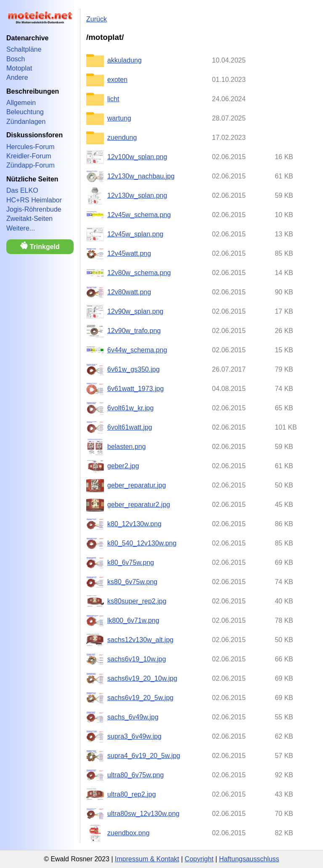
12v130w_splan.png (137, 195)
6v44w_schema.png (137, 350)
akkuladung (124, 60)
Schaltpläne (24, 49)
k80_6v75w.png (131, 562)
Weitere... (21, 228)
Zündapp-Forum (30, 165)
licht (113, 99)
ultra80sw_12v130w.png (143, 814)
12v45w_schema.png (139, 215)
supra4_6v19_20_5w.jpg (144, 756)
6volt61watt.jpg (130, 427)
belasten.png (127, 447)
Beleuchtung (25, 112)
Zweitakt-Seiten (29, 219)
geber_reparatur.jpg (137, 485)
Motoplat (19, 68)
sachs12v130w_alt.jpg (140, 640)
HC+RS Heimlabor (34, 200)
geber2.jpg (123, 466)
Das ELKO (22, 190)
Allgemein (21, 103)
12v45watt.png (129, 253)
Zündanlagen (26, 122)
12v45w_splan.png (135, 234)
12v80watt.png (129, 292)
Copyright (199, 859)
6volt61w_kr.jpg (130, 408)
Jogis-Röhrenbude (34, 209)
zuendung (122, 138)
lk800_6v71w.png (133, 620)
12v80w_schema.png (139, 273)
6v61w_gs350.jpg (134, 369)
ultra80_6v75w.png (135, 775)
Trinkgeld (40, 246)
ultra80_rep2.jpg (132, 794)
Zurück (97, 19)
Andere (17, 77)
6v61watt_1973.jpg (135, 389)
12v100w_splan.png (137, 157)
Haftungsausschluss (249, 859)
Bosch (16, 59)
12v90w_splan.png (135, 311)
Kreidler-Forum (29, 156)
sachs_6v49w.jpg (133, 717)
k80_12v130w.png (134, 524)
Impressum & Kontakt (147, 859)
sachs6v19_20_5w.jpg (140, 698)
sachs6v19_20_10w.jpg (142, 678)
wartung (119, 118)
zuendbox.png (128, 833)
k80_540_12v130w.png (142, 543)
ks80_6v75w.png (132, 582)
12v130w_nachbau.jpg (141, 176)
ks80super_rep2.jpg (137, 601)
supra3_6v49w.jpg (134, 736)
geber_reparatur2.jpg (139, 505)
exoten (117, 80)
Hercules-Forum (30, 147)
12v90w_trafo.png (134, 331)
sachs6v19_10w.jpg (137, 659)
